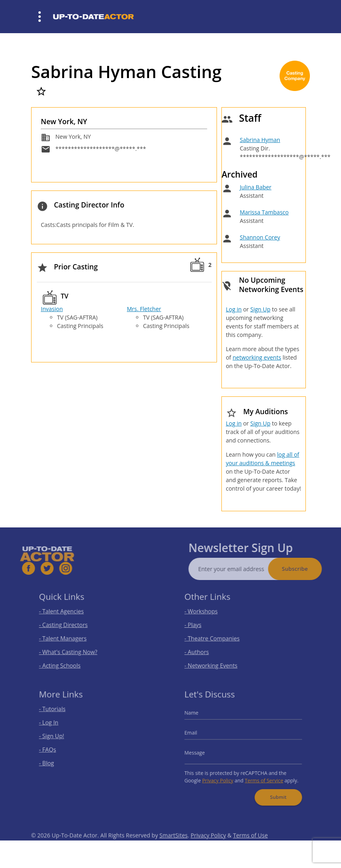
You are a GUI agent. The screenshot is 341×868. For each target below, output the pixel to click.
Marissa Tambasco (264, 212)
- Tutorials (58, 714)
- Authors (202, 649)
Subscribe (305, 569)
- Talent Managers (67, 638)
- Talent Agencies (66, 613)
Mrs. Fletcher (144, 309)
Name (198, 717)
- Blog (53, 761)
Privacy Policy (221, 777)
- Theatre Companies (216, 638)
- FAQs (54, 749)
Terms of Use (250, 846)
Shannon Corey (260, 237)
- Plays (199, 626)
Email (197, 734)
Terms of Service (261, 777)
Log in (234, 309)
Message (200, 752)
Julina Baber (255, 187)
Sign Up (260, 309)
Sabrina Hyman (260, 140)
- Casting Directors (67, 626)
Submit (274, 791)
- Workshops (206, 613)
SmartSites (174, 846)
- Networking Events (215, 662)
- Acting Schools (64, 662)
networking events (257, 357)
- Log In (55, 725)
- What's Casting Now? (72, 649)
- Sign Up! (57, 738)
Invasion (52, 309)
